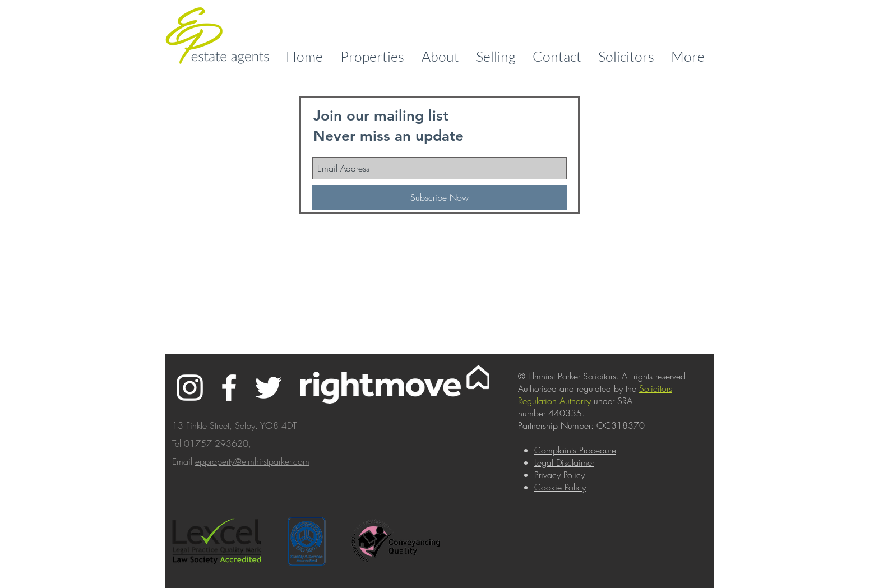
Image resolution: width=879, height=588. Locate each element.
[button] (440, 56)
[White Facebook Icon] (229, 388)
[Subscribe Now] (439, 197)
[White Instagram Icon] (190, 388)
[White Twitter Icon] (268, 388)
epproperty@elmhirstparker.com (252, 461)
